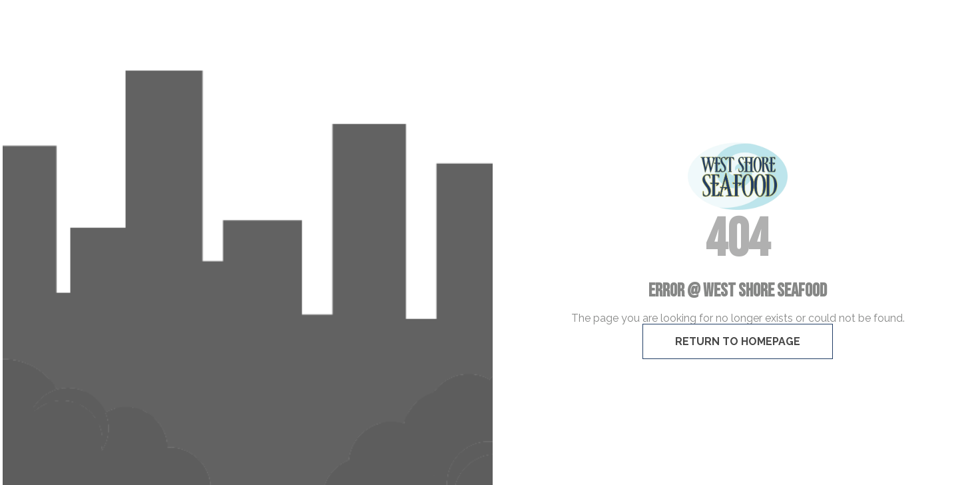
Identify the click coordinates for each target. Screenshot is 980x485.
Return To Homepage (738, 341)
